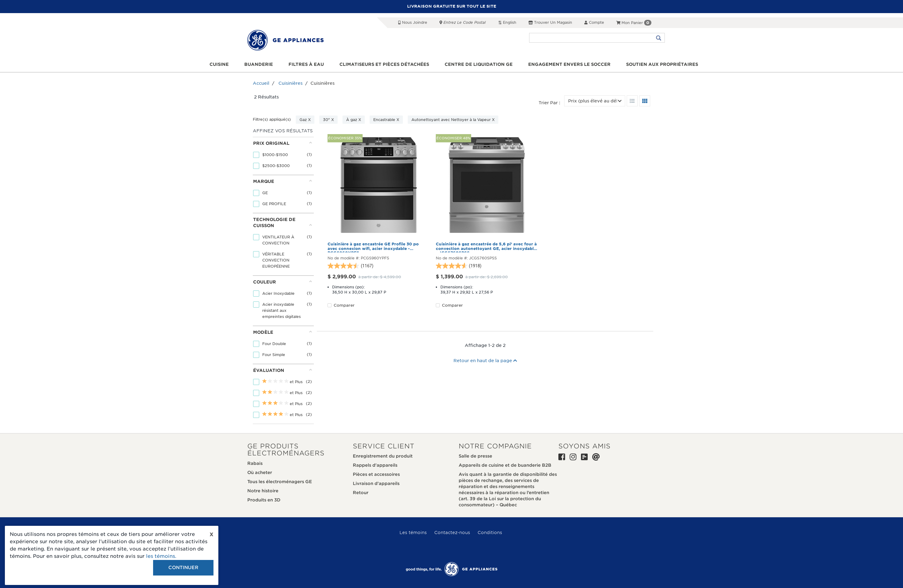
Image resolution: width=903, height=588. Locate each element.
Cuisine (219, 64)
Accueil (261, 83)
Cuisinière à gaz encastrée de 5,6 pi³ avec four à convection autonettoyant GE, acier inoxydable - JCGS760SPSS (486, 247)
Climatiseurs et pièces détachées (384, 64)
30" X (328, 120)
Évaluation (283, 370)
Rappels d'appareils (375, 465)
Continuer (183, 568)
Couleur (283, 282)
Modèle (283, 332)
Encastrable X (386, 120)
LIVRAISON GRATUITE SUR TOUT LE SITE (452, 6)
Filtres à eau (306, 64)
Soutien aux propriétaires (662, 64)
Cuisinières (290, 83)
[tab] (283, 156)
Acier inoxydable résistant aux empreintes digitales (282, 310)
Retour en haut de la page (485, 361)
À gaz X (354, 120)
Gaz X (305, 120)
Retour (361, 493)
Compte (594, 22)
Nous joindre (413, 22)
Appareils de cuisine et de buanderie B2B (505, 465)
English (507, 22)
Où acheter (260, 472)
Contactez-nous (452, 533)
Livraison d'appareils (376, 483)
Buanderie (259, 64)
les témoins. (161, 556)
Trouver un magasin (550, 22)
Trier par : (549, 103)
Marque (283, 181)
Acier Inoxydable (279, 293)
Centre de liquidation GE (479, 64)
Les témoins (413, 533)
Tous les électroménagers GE (280, 482)
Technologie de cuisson (283, 223)
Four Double (275, 344)
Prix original (283, 143)
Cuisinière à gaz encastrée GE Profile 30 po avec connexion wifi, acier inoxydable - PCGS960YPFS (373, 247)
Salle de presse (475, 456)
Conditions (490, 533)
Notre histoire (263, 491)
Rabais (255, 463)
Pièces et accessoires (376, 474)
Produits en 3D (264, 500)
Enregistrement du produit (383, 456)
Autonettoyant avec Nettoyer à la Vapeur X (453, 120)
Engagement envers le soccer (569, 64)
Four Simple (274, 355)
